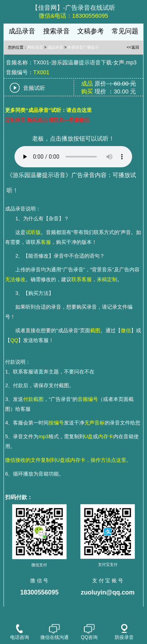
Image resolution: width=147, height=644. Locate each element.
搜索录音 (56, 31)
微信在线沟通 (54, 632)
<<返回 (133, 47)
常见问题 (125, 31)
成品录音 (22, 31)
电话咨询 (20, 632)
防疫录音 (124, 632)
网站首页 (35, 47)
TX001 (41, 72)
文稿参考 (91, 31)
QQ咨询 (89, 632)
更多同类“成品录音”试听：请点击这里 (48, 110)
